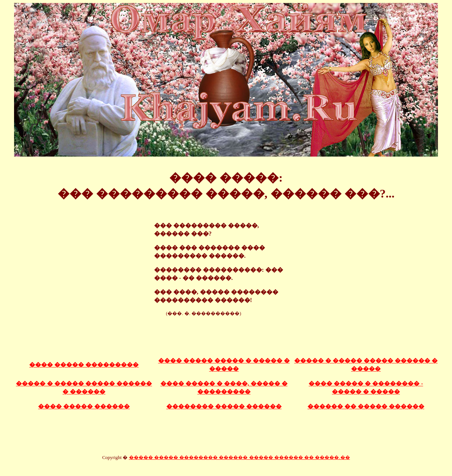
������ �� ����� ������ (366, 406)
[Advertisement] (226, 333)
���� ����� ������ (84, 406)
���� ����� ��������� (84, 365)
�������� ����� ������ (224, 406)
